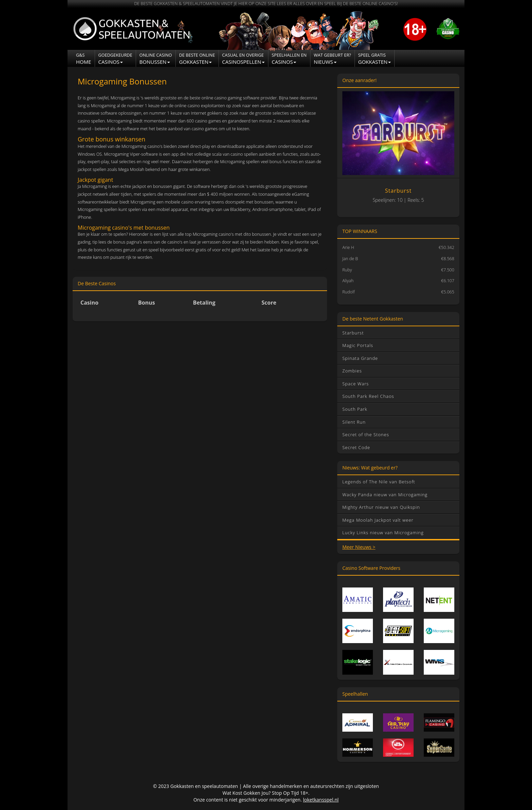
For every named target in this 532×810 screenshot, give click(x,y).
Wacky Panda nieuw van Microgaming (385, 495)
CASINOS (289, 59)
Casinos (115, 59)
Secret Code (356, 447)
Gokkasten (197, 59)
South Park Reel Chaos (368, 396)
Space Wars (356, 384)
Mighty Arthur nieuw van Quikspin (381, 507)
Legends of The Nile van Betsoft (379, 482)
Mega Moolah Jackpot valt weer (378, 520)
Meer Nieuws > (359, 547)
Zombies (352, 371)
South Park (355, 409)
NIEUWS (332, 59)
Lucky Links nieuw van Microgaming (383, 533)
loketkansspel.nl (321, 800)
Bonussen (156, 59)
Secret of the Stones (366, 435)
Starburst (353, 333)
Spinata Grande (360, 358)
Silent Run (354, 422)
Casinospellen (243, 59)
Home (84, 59)
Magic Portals (358, 345)
